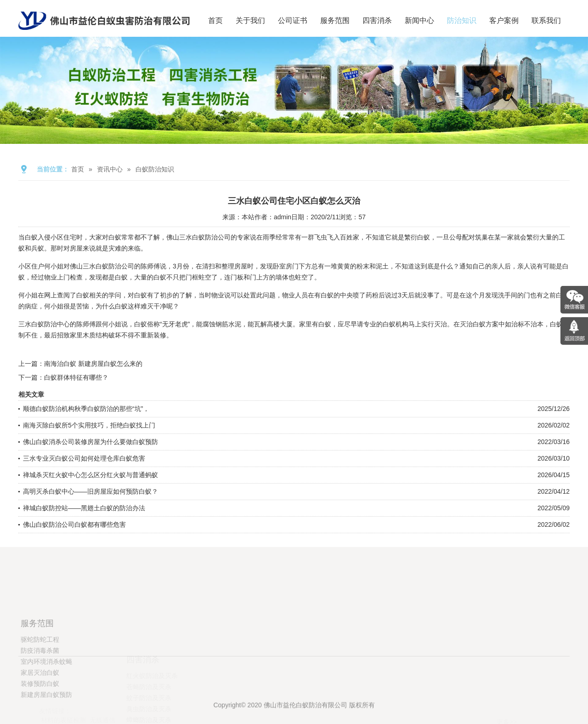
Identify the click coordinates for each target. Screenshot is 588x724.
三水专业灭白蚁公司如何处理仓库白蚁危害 (84, 458)
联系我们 (546, 20)
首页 (215, 20)
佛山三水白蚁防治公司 (198, 237)
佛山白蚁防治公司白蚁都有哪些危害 (74, 524)
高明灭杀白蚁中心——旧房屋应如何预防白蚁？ (90, 491)
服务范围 (335, 20)
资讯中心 (110, 169)
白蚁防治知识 (155, 169)
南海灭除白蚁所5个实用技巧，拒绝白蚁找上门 (89, 425)
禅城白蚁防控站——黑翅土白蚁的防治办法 (84, 508)
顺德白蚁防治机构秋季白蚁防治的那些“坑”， (86, 409)
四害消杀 (377, 20)
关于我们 (250, 20)
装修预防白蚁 (40, 720)
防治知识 (462, 20)
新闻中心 (419, 20)
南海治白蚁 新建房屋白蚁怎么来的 (93, 364)
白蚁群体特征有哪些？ (76, 377)
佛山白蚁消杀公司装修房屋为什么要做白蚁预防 (90, 442)
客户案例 (504, 20)
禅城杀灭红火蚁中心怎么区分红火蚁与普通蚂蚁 (90, 475)
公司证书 (293, 20)
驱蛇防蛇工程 (40, 676)
